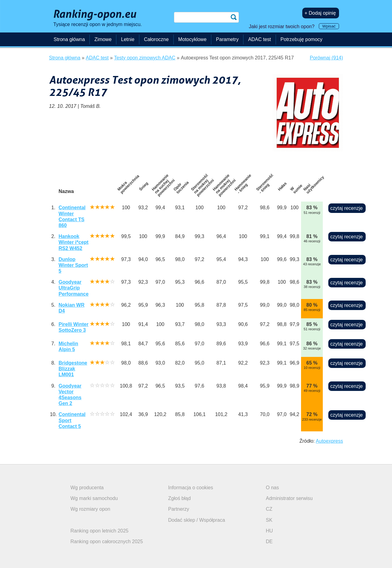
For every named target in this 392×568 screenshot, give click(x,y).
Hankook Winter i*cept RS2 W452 (73, 242)
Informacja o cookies (191, 488)
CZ (269, 509)
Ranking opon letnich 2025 (99, 531)
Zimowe (103, 39)
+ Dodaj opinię (320, 13)
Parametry (227, 39)
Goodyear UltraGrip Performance (73, 288)
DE (269, 541)
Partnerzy (179, 509)
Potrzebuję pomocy (302, 39)
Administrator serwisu (289, 498)
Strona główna (69, 39)
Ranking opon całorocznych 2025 (107, 541)
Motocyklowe (192, 39)
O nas (272, 488)
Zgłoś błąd (179, 498)
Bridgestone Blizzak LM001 (73, 369)
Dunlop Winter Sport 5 (73, 265)
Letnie (128, 39)
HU (269, 531)
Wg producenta (87, 488)
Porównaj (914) (327, 58)
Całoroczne (156, 39)
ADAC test (260, 39)
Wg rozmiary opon (90, 509)
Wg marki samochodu (94, 498)
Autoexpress (329, 441)
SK (269, 520)
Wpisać (329, 26)
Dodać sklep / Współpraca (197, 520)
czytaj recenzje (347, 208)
